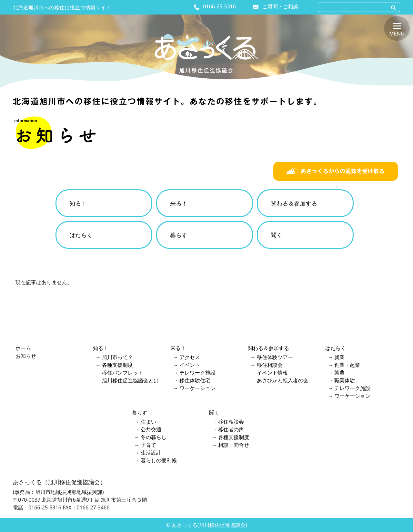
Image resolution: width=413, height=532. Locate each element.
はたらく (81, 235)
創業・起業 (347, 365)
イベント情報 (272, 373)
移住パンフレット (123, 373)
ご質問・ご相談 (280, 6)
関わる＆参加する (294, 203)
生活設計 (151, 453)
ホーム (23, 348)
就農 (339, 373)
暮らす (179, 235)
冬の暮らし (154, 437)
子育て (148, 445)
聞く (277, 235)
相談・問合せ (234, 445)
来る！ (179, 203)
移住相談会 (270, 365)
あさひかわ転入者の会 (283, 380)
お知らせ (26, 356)
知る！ (78, 203)
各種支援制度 (117, 365)
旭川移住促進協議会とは (130, 380)
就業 (339, 357)
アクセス (190, 357)
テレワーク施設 (197, 373)
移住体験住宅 (195, 380)
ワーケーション (197, 388)
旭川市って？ (117, 357)
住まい (148, 422)
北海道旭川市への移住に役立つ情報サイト (62, 7)
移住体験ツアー (275, 357)
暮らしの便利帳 (159, 460)
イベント (190, 365)
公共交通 (151, 429)
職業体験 (345, 380)
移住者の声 (231, 429)
